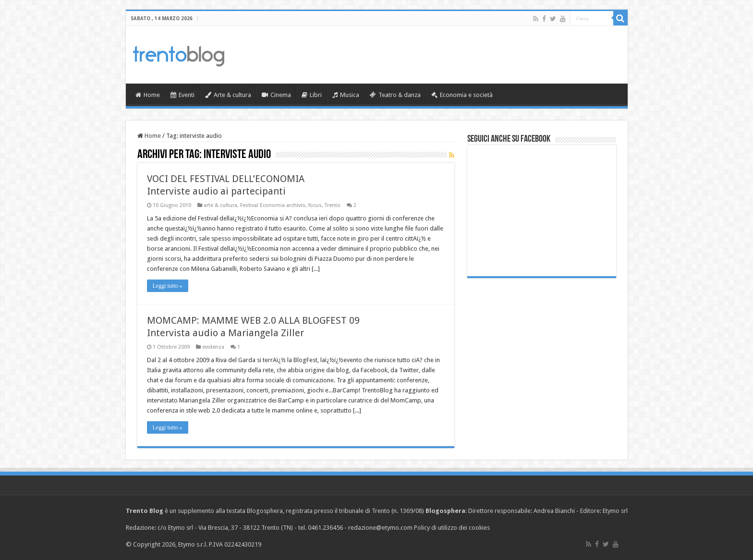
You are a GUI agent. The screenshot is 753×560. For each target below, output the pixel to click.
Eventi (182, 95)
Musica (346, 95)
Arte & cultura (228, 95)
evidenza (213, 347)
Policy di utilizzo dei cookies (452, 528)
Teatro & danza (395, 95)
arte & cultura (220, 205)
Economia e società (462, 95)
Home (148, 95)
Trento (333, 205)
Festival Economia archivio (273, 205)
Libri (312, 95)
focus (315, 205)
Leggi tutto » (168, 286)
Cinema (276, 95)
